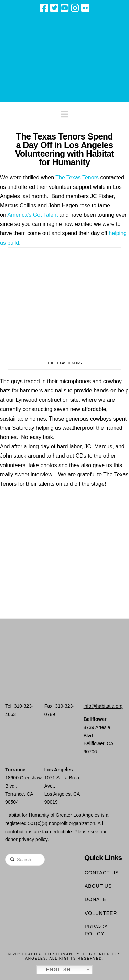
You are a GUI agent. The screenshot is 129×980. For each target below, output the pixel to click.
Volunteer (101, 913)
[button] (64, 113)
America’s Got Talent (33, 215)
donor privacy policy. (27, 839)
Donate (95, 899)
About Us (98, 886)
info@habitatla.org (103, 706)
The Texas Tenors (77, 177)
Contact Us (102, 873)
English (55, 970)
